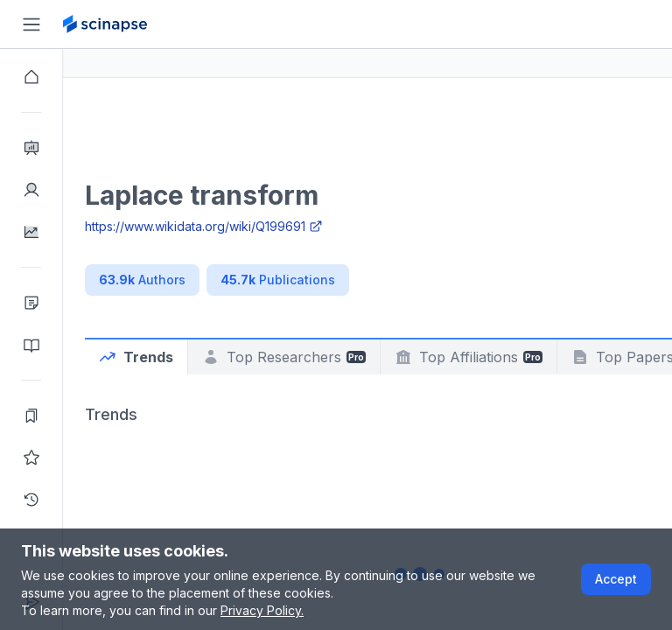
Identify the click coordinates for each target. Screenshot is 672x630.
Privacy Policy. (262, 610)
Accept (616, 579)
